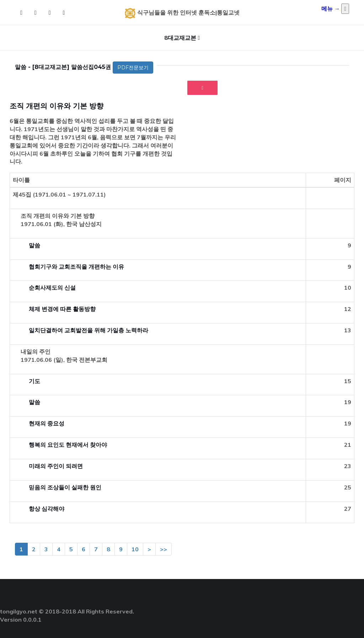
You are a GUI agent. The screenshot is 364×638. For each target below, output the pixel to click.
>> (164, 549)
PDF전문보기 (133, 68)
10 (135, 549)
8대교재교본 (180, 38)
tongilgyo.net (19, 611)
